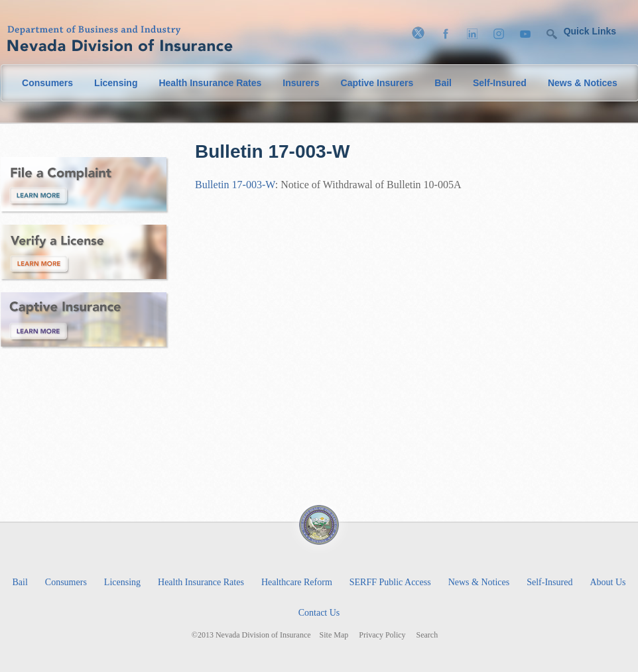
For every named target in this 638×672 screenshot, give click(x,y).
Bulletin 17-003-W (235, 185)
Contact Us (319, 613)
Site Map (334, 635)
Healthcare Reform (297, 582)
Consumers (47, 83)
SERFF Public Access (390, 582)
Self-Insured (500, 83)
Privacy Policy (382, 635)
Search (427, 635)
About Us (607, 582)
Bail (443, 83)
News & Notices (583, 83)
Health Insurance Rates (210, 83)
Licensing (116, 83)
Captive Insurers (377, 83)
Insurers (301, 83)
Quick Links (590, 31)
